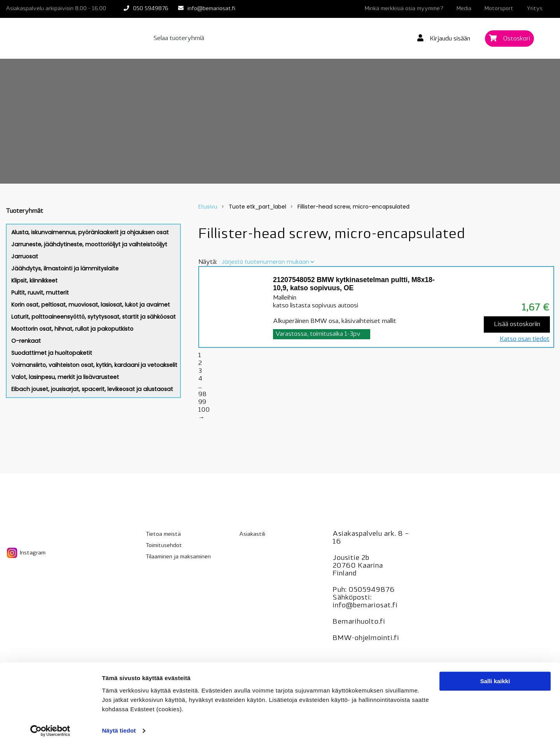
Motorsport (499, 9)
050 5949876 (151, 9)
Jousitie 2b (351, 558)
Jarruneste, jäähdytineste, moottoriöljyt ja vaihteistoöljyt (89, 244)
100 (204, 410)
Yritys (535, 9)
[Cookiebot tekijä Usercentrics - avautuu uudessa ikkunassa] (50, 725)
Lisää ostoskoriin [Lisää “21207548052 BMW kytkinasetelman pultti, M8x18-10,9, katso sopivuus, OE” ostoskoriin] (517, 324)
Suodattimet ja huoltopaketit (52, 353)
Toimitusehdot (164, 546)
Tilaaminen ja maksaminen (178, 557)
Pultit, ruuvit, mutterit (40, 293)
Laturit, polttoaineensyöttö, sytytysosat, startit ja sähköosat (94, 317)
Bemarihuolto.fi (359, 622)
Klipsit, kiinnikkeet (34, 281)
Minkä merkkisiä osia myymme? (404, 9)
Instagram (26, 553)
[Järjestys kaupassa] (268, 262)
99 (202, 402)
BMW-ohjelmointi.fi (366, 638)
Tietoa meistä (163, 534)
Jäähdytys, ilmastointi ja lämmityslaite (65, 268)
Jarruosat (25, 256)
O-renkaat (26, 341)
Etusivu (208, 207)
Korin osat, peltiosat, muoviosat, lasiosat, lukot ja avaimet (91, 305)
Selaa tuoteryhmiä (179, 39)
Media (464, 9)
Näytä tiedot (119, 725)
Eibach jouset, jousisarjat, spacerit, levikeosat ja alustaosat (92, 389)
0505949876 (372, 590)
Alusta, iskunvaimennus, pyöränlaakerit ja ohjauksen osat (90, 232)
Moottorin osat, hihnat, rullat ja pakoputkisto (72, 329)
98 (202, 395)
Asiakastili (252, 534)
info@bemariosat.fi (211, 9)
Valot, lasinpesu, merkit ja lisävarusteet (65, 377)
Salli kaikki (495, 675)
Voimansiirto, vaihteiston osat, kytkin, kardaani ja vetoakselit (94, 365)
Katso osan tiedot (525, 339)
